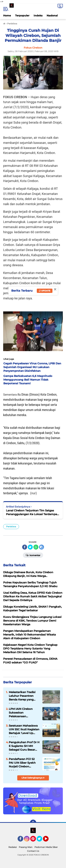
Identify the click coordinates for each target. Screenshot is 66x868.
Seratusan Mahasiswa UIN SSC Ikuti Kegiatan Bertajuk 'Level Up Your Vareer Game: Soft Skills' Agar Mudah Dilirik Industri (24, 729)
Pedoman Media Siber (46, 847)
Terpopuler (22, 16)
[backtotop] (33, 823)
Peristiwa (11, 527)
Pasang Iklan (26, 847)
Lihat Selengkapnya (33, 778)
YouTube (48, 840)
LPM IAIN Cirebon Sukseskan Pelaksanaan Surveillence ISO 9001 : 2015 (24, 713)
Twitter (41, 840)
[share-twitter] (30, 547)
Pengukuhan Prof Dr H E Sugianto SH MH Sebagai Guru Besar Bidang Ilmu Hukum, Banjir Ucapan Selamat (24, 746)
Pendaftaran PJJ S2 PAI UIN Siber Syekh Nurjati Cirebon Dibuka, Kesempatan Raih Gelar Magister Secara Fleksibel (23, 763)
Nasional (52, 16)
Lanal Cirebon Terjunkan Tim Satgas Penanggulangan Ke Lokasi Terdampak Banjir (32, 512)
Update (45, 291)
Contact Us (33, 851)
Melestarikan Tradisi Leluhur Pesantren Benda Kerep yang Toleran (22, 696)
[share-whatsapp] (36, 547)
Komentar (33, 555)
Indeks (38, 16)
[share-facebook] (25, 547)
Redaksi (13, 847)
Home (7, 16)
